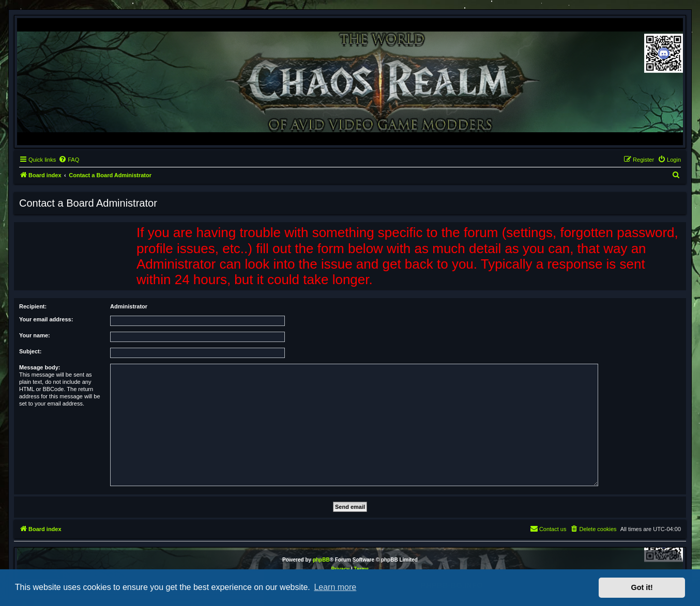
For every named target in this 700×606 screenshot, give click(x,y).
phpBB (321, 560)
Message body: (40, 367)
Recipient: (33, 306)
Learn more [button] (335, 587)
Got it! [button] (642, 587)
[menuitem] (69, 160)
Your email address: (46, 319)
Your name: (35, 335)
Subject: (30, 351)
